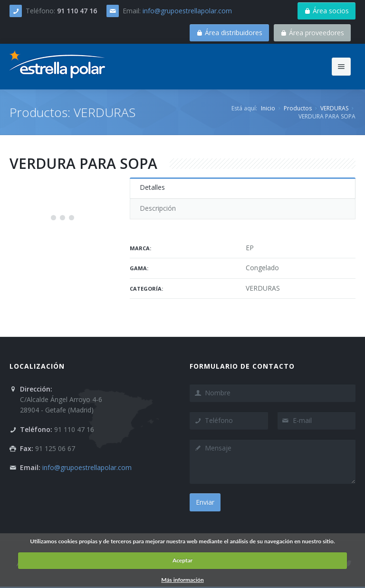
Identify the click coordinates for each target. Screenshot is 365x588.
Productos (298, 108)
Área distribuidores (229, 33)
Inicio (268, 108)
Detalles (152, 187)
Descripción (158, 208)
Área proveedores (312, 33)
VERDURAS (334, 108)
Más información (182, 580)
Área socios (327, 11)
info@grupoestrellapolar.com (187, 11)
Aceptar (182, 560)
